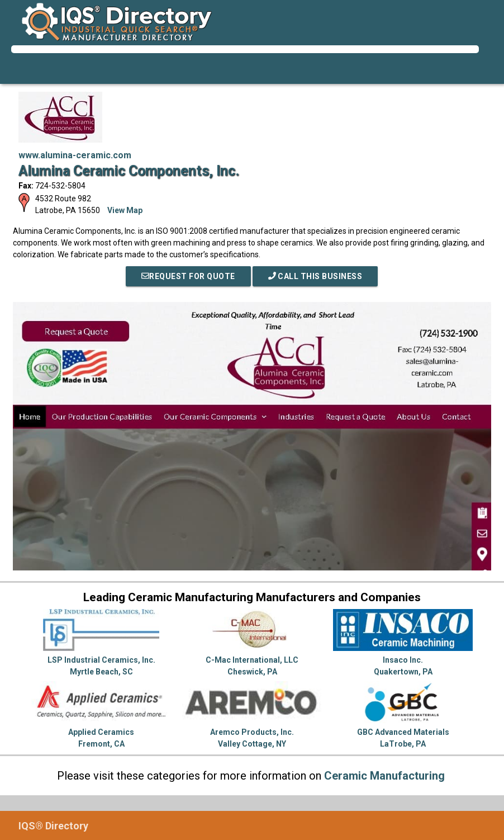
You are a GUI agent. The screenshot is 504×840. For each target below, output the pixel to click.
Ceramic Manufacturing (384, 776)
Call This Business (315, 276)
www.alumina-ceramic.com (75, 155)
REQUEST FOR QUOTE (188, 276)
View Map (125, 210)
